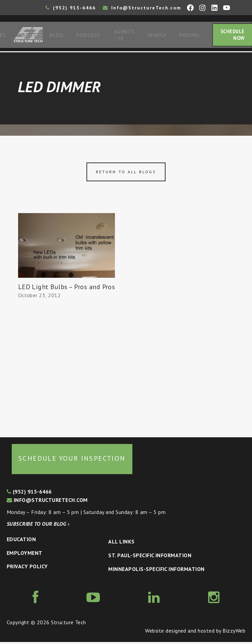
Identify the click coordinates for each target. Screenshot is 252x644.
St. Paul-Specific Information (150, 557)
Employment (25, 555)
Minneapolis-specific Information (156, 571)
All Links (121, 543)
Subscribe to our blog (38, 526)
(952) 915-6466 (71, 8)
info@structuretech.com (47, 502)
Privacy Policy (27, 568)
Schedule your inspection (72, 460)
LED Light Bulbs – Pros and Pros (67, 289)
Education (21, 541)
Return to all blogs (126, 174)
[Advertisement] (67, 367)
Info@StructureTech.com (142, 8)
